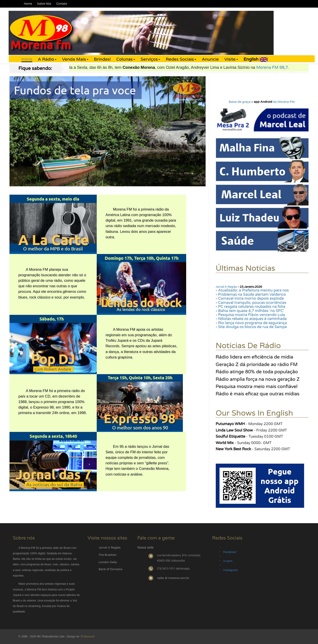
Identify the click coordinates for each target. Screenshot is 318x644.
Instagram (231, 570)
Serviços (150, 59)
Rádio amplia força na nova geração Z (258, 379)
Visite (231, 59)
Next (201, 128)
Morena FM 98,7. (281, 67)
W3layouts (87, 637)
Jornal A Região (226, 287)
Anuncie (210, 59)
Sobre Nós (44, 4)
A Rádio (47, 59)
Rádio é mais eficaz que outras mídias (258, 394)
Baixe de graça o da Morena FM (262, 102)
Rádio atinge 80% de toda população (257, 372)
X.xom (228, 561)
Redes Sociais (181, 59)
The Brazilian (108, 555)
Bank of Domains (111, 569)
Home (28, 4)
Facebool (230, 552)
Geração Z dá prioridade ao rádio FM (257, 364)
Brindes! (102, 59)
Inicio (27, 60)
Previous (14, 128)
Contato (62, 4)
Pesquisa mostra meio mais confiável (257, 386)
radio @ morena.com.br (173, 578)
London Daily (108, 562)
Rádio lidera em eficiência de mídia (255, 357)
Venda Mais (75, 59)
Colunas (126, 59)
